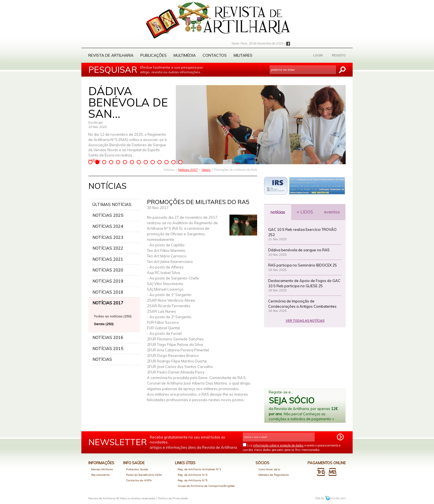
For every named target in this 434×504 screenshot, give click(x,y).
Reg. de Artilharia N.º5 (193, 480)
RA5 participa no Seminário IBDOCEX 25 (303, 265)
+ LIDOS (305, 212)
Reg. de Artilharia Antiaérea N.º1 (199, 469)
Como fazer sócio (269, 469)
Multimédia (185, 55)
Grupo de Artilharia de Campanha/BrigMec (206, 486)
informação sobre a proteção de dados (278, 445)
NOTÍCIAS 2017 (108, 303)
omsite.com (335, 498)
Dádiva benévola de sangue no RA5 (299, 250)
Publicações (153, 55)
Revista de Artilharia (111, 55)
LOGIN (318, 55)
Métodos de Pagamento (273, 475)
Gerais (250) (104, 324)
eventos (332, 212)
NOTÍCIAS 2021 (108, 259)
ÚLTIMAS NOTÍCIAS (112, 204)
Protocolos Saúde (137, 469)
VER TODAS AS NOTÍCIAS (305, 321)
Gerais (206, 170)
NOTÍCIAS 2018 (108, 292)
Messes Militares (102, 469)
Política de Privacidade (173, 498)
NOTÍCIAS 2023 (108, 237)
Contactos (215, 55)
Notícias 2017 (188, 170)
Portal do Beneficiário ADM (144, 475)
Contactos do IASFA (139, 480)
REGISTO (339, 55)
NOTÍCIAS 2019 (108, 281)
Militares (243, 55)
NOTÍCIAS (102, 359)
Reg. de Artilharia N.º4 (193, 475)
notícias (278, 212)
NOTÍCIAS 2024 (108, 226)
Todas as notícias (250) (113, 316)
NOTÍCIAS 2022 (108, 248)
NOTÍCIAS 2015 (108, 348)
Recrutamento (100, 475)
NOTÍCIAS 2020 (108, 270)
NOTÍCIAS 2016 (108, 337)
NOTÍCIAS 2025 (108, 215)
